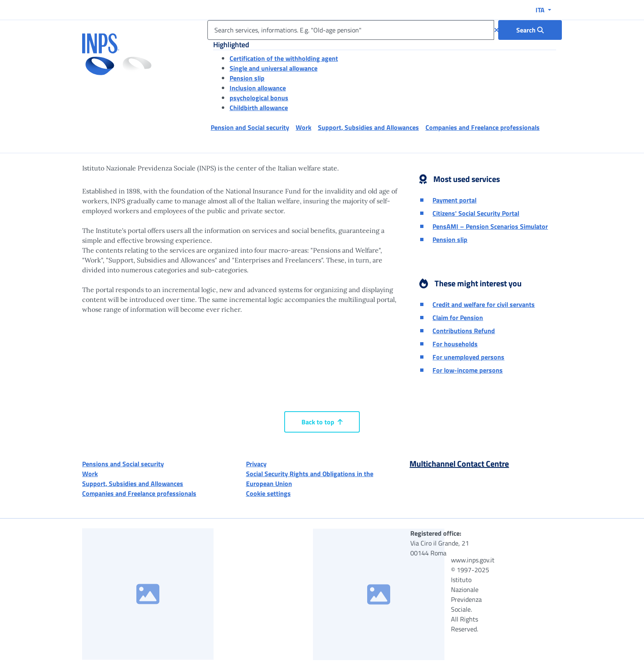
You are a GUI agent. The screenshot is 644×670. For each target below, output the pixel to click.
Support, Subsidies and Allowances (133, 484)
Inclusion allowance (258, 88)
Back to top (322, 422)
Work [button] (304, 127)
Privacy (256, 464)
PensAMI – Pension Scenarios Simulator (490, 226)
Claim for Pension (458, 318)
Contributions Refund (464, 331)
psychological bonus (259, 98)
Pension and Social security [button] (250, 127)
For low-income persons (468, 370)
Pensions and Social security (123, 464)
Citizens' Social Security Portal (476, 213)
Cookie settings (268, 493)
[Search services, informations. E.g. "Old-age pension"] (351, 30)
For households (455, 344)
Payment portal (454, 200)
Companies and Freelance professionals (139, 493)
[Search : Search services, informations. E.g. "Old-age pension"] (530, 30)
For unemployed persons (468, 357)
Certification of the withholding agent (284, 58)
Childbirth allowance (259, 108)
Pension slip (247, 78)
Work (90, 474)
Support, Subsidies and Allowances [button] (368, 127)
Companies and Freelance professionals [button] (483, 127)
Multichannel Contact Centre (459, 464)
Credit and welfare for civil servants (484, 304)
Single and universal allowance (274, 68)
